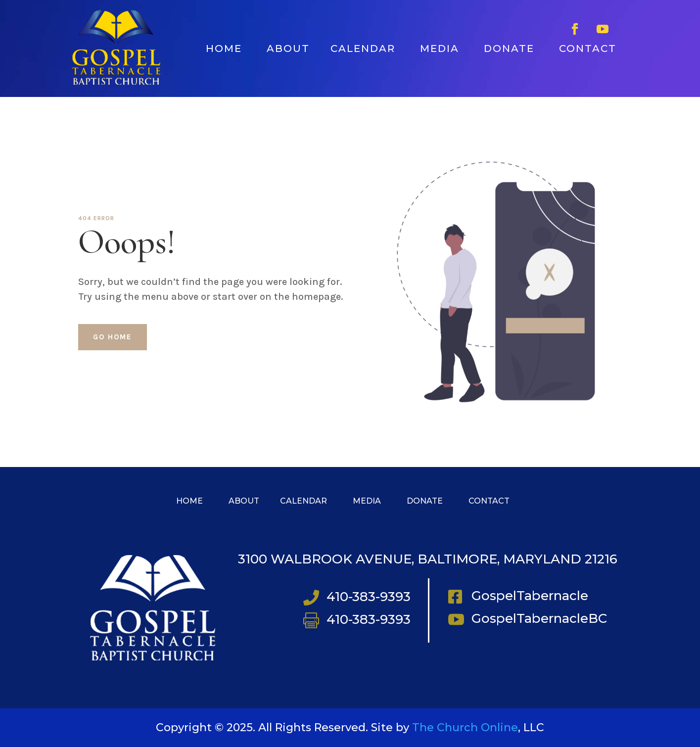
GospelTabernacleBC (539, 618)
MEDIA (440, 48)
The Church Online (465, 727)
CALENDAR (363, 48)
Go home (113, 337)
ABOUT (288, 48)
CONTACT (588, 48)
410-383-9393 (369, 597)
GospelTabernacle (530, 596)
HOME (224, 48)
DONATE (509, 48)
